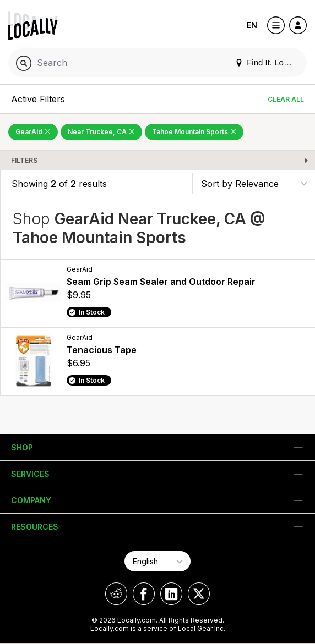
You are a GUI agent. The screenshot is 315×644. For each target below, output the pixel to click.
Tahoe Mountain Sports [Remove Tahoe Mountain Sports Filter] (194, 132)
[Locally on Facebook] (144, 594)
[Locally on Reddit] (116, 594)
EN (252, 25)
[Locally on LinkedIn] (171, 594)
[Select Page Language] (157, 561)
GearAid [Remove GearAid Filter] (33, 132)
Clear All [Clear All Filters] (286, 99)
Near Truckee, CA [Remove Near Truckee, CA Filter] (101, 132)
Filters (24, 160)
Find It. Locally (268, 62)
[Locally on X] (199, 594)
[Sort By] (254, 183)
